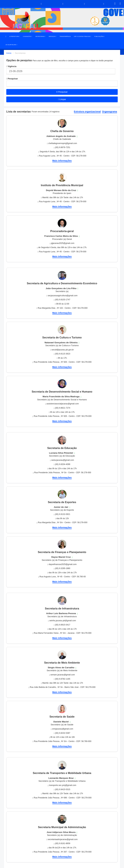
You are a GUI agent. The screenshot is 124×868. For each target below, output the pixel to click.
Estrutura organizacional (87, 112)
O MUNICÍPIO (28, 36)
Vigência (11, 66)
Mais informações (62, 161)
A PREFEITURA (15, 36)
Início (9, 53)
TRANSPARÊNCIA (65, 36)
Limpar (62, 99)
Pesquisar (12, 79)
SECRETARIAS (40, 36)
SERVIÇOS (52, 36)
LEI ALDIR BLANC (11, 45)
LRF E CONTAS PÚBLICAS (82, 36)
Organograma (110, 112)
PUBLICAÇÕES (99, 36)
